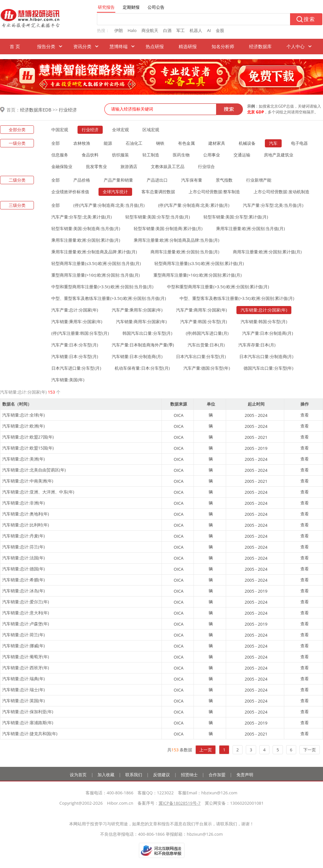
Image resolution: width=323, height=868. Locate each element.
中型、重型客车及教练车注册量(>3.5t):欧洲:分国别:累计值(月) (237, 298)
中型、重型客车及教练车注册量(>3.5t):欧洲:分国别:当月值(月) (109, 298)
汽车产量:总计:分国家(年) (75, 310)
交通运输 (242, 155)
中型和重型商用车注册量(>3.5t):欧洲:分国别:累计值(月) (218, 287)
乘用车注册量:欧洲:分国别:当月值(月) (250, 228)
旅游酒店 (129, 166)
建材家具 (217, 143)
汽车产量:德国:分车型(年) (207, 368)
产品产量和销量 (118, 180)
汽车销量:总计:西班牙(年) (26, 668)
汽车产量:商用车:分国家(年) (202, 310)
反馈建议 (161, 775)
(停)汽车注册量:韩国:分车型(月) (80, 333)
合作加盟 (217, 775)
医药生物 (181, 155)
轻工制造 (151, 155)
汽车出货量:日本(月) (206, 345)
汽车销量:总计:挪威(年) (24, 646)
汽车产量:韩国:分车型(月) (204, 322)
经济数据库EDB (36, 110)
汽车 (273, 143)
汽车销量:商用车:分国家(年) (141, 322)
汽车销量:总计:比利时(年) (26, 525)
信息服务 (60, 155)
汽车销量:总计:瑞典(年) (24, 679)
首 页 (15, 46)
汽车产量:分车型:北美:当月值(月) (273, 205)
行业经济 (68, 110)
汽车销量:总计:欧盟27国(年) (28, 437)
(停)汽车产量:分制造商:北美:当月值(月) (109, 205)
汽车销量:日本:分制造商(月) (137, 356)
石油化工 (134, 143)
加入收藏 (106, 775)
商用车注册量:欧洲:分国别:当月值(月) (185, 252)
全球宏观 (120, 130)
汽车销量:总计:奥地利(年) (26, 514)
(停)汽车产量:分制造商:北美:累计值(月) (194, 205)
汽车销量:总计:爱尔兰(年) (26, 602)
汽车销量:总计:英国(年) (24, 701)
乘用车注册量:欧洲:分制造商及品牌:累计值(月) (94, 252)
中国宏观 (60, 130)
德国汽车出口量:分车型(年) (268, 368)
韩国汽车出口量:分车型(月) (147, 333)
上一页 (206, 750)
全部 (56, 143)
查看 (305, 415)
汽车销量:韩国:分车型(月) (264, 322)
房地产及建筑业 (279, 155)
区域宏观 (151, 130)
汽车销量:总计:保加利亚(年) (28, 712)
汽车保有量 (192, 180)
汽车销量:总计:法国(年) (24, 558)
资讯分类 (82, 46)
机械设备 (247, 143)
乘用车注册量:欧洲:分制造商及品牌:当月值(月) (177, 240)
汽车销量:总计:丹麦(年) (24, 536)
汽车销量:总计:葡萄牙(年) (26, 657)
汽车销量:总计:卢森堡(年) (26, 624)
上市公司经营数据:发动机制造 (281, 192)
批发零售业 (96, 166)
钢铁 (160, 143)
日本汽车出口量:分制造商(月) (266, 356)
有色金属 (186, 143)
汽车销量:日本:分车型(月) (75, 356)
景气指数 (224, 180)
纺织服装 (120, 155)
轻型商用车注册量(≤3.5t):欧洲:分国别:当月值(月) (96, 263)
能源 (108, 143)
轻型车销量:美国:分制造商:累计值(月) (168, 228)
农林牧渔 (82, 143)
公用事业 (212, 155)
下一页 (310, 750)
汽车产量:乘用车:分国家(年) (137, 310)
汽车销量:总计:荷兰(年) (24, 635)
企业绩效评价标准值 (70, 192)
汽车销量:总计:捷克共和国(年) (30, 734)
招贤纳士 (189, 775)
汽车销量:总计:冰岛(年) (24, 591)
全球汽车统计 (115, 192)
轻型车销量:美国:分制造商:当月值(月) (86, 228)
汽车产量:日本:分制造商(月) (268, 333)
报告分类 (46, 46)
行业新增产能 (259, 180)
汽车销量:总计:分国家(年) (264, 310)
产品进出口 (157, 180)
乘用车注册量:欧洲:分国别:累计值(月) (86, 240)
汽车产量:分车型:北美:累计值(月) (82, 217)
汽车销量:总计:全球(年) (24, 415)
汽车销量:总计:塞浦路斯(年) (28, 723)
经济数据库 (260, 46)
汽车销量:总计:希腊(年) (24, 580)
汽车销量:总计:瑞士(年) (24, 690)
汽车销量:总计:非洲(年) (24, 503)
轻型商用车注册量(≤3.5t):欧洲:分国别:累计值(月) (199, 263)
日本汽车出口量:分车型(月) (201, 356)
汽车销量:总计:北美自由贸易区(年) (34, 470)
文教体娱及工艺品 (168, 166)
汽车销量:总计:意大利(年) (26, 613)
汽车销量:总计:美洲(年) (24, 459)
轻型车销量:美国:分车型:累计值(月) (236, 217)
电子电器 (299, 143)
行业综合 (206, 166)
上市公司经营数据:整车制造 (214, 192)
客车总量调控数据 (158, 192)
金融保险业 (62, 166)
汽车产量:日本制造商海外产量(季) (143, 345)
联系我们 (134, 775)
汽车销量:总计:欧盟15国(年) (28, 448)
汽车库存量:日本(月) (257, 345)
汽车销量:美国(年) (68, 380)
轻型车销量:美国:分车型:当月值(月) (158, 217)
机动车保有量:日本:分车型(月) (142, 368)
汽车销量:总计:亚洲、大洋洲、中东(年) (38, 492)
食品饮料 (90, 155)
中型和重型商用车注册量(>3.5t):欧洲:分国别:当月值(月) (102, 287)
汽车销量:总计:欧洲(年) (24, 426)
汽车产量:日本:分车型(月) (75, 345)
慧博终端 (119, 46)
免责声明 (245, 775)
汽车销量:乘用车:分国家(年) (77, 322)
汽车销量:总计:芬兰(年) (24, 547)
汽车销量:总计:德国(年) (24, 569)
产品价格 (82, 180)
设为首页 (78, 775)
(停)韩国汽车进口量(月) (207, 333)
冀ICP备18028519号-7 (180, 803)
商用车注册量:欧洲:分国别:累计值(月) (267, 252)
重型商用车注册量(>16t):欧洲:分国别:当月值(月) (96, 275)
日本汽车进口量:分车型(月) (76, 368)
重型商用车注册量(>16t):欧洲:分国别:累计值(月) (198, 275)
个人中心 (296, 46)
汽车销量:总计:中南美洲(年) (28, 481)
